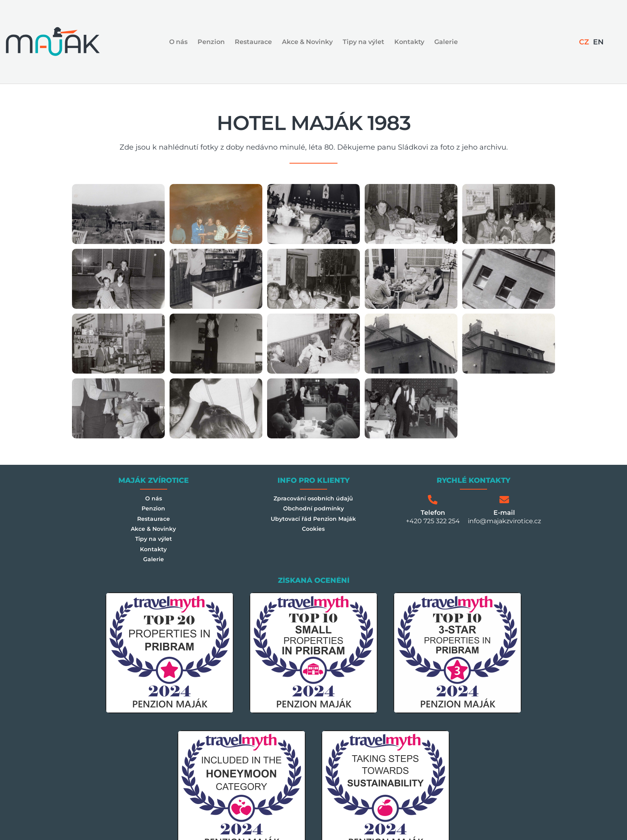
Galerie (446, 42)
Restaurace (253, 42)
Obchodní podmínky (313, 512)
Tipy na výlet (363, 42)
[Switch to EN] (598, 42)
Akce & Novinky (307, 42)
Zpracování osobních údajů (313, 499)
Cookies (313, 536)
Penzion (211, 42)
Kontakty (409, 42)
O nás (178, 42)
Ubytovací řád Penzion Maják (313, 524)
